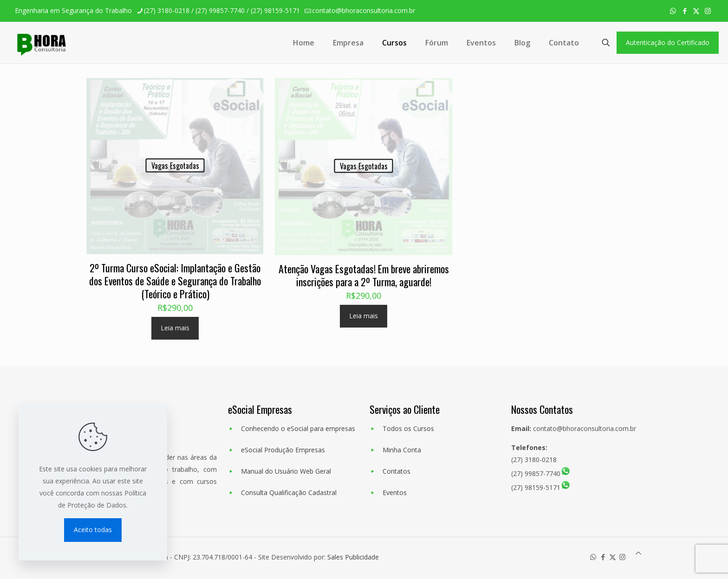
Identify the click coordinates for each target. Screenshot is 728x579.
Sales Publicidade (353, 557)
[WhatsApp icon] (673, 11)
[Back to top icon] (638, 553)
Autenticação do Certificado (668, 42)
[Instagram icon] (708, 11)
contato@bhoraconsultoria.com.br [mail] (364, 10)
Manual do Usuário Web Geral (286, 471)
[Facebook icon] (685, 11)
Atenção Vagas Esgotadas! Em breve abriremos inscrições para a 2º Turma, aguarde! (364, 275)
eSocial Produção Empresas (283, 450)
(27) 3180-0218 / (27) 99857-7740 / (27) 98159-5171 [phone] (222, 10)
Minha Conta (402, 450)
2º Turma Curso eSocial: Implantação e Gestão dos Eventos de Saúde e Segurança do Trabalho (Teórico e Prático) (175, 281)
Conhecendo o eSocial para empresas (298, 428)
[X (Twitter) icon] (696, 11)
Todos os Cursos (408, 428)
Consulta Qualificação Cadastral (289, 492)
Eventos (395, 492)
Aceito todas (93, 530)
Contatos (396, 471)
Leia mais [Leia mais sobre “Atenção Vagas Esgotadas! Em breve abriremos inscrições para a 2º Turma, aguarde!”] (364, 316)
